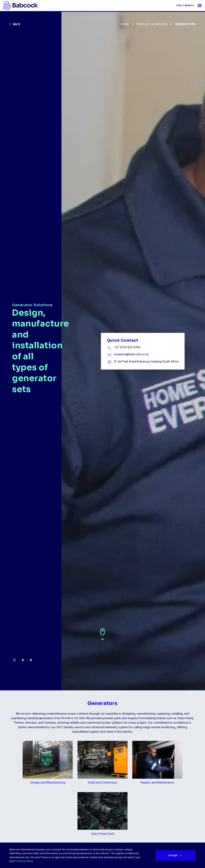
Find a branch (185, 5)
